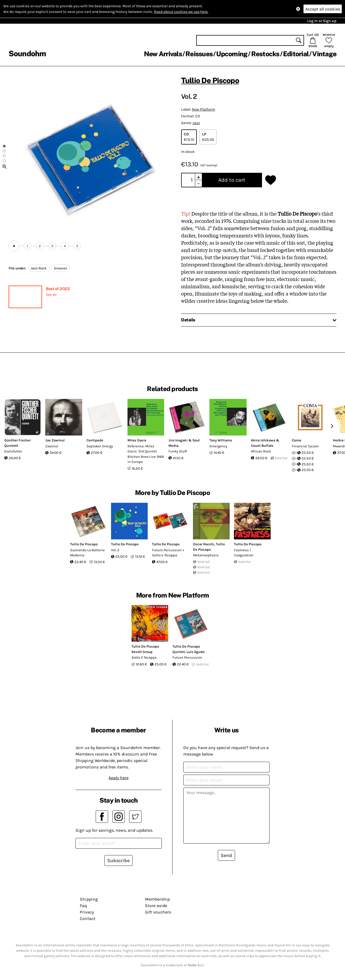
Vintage (324, 54)
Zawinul (52, 446)
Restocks (265, 54)
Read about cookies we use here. (181, 12)
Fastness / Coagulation (244, 553)
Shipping (89, 899)
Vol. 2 (115, 550)
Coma (296, 440)
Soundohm (27, 53)
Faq (83, 906)
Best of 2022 (58, 289)
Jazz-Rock (39, 268)
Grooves (61, 268)
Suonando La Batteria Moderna (87, 553)
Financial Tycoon (305, 446)
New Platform (203, 109)
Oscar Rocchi (204, 544)
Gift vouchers (158, 912)
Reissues (199, 54)
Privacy (87, 912)
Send (226, 855)
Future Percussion (187, 657)
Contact (88, 918)
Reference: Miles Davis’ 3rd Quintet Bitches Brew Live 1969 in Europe (146, 454)
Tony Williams (221, 440)
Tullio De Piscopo (210, 80)
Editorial (296, 54)
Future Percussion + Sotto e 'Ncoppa (168, 553)
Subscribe (118, 860)
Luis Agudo (196, 652)
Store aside (156, 906)
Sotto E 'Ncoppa (144, 657)
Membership (157, 899)
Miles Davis (137, 440)
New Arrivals (163, 54)
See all (51, 295)
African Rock (261, 451)
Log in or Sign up (322, 21)
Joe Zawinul (55, 440)
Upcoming (232, 54)
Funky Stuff (178, 451)
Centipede (95, 440)
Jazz (196, 123)
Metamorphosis (206, 555)
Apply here (119, 778)
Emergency (218, 446)
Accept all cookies (323, 9)
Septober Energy (100, 446)
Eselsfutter (13, 451)
